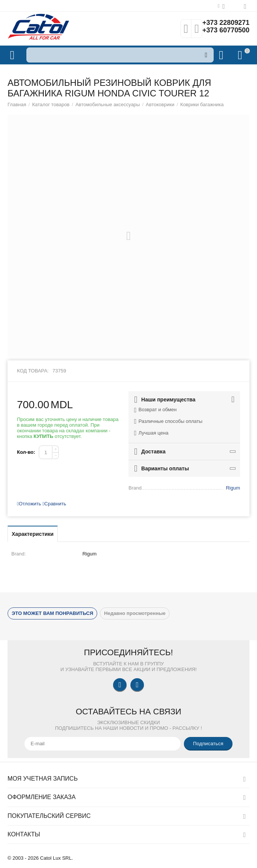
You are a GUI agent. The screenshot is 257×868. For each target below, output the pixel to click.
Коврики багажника (202, 104)
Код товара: (33, 371)
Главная (17, 104)
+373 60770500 (226, 31)
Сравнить (54, 504)
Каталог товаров (51, 104)
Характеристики (33, 534)
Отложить (29, 504)
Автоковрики (160, 104)
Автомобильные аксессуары (108, 104)
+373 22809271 (226, 23)
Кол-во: (26, 452)
